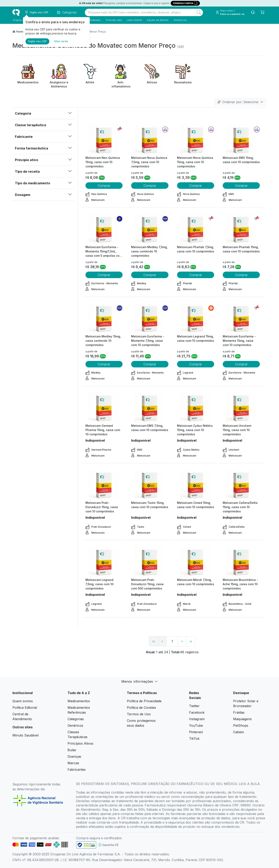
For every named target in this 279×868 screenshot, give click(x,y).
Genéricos (180, 20)
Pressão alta (113, 20)
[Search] (199, 12)
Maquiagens (242, 719)
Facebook (197, 712)
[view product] (104, 140)
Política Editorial (25, 708)
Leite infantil (134, 20)
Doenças (74, 756)
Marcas (73, 763)
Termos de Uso (139, 714)
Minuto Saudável (25, 735)
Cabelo (239, 732)
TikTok (194, 739)
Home (20, 32)
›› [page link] (191, 641)
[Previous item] (16, 76)
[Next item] (263, 76)
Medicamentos (79, 701)
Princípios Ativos (80, 743)
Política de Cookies (141, 708)
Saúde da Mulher (157, 20)
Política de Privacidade (144, 701)
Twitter (194, 706)
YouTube (196, 725)
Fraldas (239, 712)
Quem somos (23, 701)
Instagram (197, 719)
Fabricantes (77, 770)
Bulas (72, 750)
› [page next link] (182, 641)
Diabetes (95, 20)
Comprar (104, 186)
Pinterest (196, 732)
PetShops (241, 725)
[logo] (16, 12)
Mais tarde (61, 41)
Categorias (76, 719)
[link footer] (86, 845)
